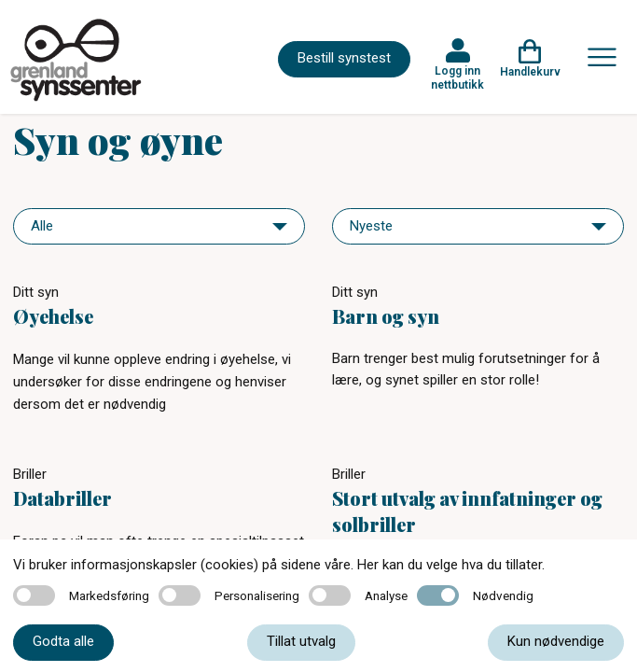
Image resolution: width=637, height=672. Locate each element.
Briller (30, 474)
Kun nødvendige (556, 641)
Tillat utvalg (301, 641)
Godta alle (63, 641)
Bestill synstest (344, 58)
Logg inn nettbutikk (457, 77)
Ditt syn (36, 292)
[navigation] (159, 226)
